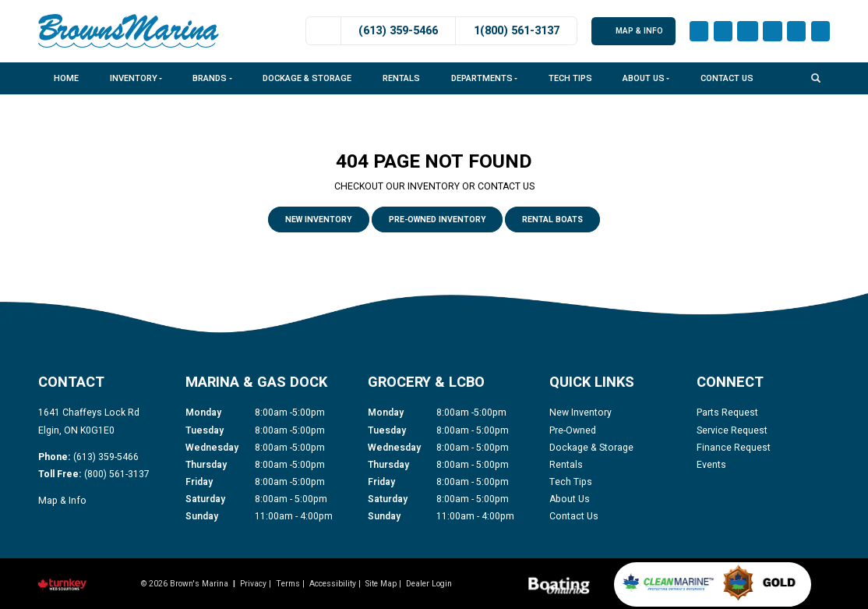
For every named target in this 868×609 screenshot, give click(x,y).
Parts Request (727, 412)
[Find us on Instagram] (723, 31)
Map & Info (633, 31)
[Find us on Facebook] (699, 31)
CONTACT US (506, 186)
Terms (288, 584)
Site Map (381, 584)
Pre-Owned (573, 430)
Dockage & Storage (307, 78)
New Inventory (319, 220)
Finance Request (734, 448)
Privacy (253, 584)
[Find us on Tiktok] (796, 31)
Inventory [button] (136, 78)
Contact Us (727, 78)
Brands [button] (212, 78)
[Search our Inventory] (820, 78)
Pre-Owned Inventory (438, 220)
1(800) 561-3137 (517, 31)
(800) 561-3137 (117, 474)
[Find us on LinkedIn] (772, 31)
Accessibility (333, 584)
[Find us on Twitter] (820, 31)
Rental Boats (552, 220)
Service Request (732, 430)
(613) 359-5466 (398, 31)
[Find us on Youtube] (748, 31)
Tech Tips (570, 78)
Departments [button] (484, 78)
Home (66, 78)
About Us (570, 499)
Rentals (401, 78)
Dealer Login (429, 584)
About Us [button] (646, 78)
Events (711, 465)
